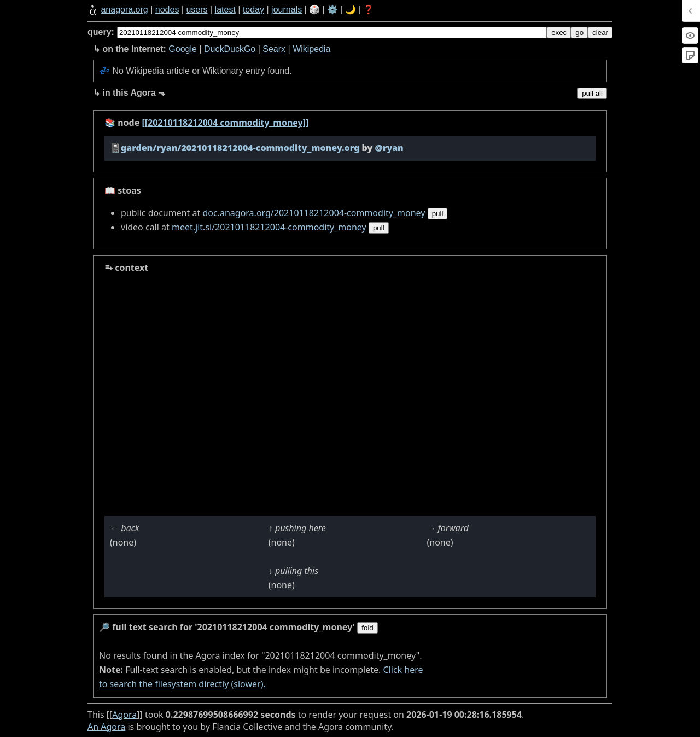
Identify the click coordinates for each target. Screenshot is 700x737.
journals (287, 10)
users (197, 10)
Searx (274, 49)
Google (183, 49)
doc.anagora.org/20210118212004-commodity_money (314, 213)
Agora (124, 715)
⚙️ (332, 10)
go (579, 33)
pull (438, 214)
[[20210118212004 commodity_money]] (225, 123)
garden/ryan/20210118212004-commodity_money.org (240, 148)
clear (600, 33)
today (253, 10)
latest (225, 10)
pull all (592, 93)
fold (367, 628)
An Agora (106, 727)
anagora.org (124, 10)
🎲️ (314, 10)
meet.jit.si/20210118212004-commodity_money (269, 227)
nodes (167, 10)
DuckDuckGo (230, 49)
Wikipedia (311, 49)
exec (559, 33)
